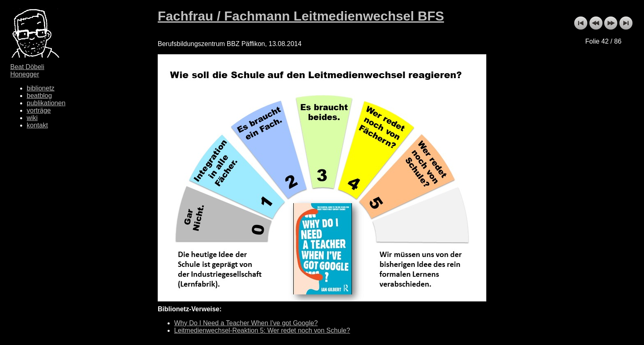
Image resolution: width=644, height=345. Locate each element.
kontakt (37, 125)
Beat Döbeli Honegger (27, 71)
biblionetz (41, 88)
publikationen (46, 103)
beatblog (39, 96)
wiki (32, 118)
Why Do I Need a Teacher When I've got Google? (246, 323)
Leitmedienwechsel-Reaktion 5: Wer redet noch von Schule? (262, 330)
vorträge (39, 110)
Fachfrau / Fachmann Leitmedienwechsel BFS (301, 16)
